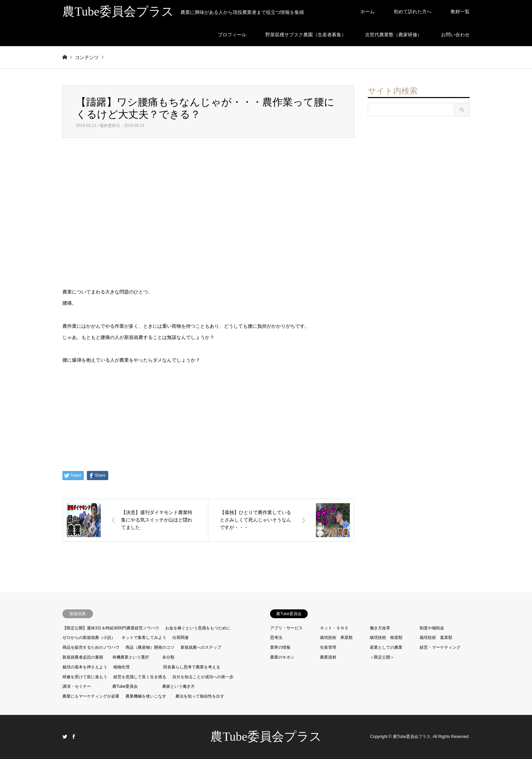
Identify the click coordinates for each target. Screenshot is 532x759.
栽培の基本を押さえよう (85, 667)
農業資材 (328, 657)
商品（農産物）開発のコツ (150, 647)
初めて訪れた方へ (413, 12)
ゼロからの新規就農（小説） (89, 638)
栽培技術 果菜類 (336, 638)
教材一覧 (460, 12)
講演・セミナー (77, 686)
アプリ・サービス (286, 628)
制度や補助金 (432, 628)
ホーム (367, 12)
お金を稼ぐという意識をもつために (198, 628)
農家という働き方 (178, 686)
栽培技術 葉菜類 (436, 638)
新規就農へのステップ (201, 647)
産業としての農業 (386, 647)
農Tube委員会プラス (266, 737)
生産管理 (328, 647)
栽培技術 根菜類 (386, 638)
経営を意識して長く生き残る (140, 677)
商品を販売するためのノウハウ (91, 647)
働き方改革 (380, 628)
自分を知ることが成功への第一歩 (203, 677)
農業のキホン (282, 657)
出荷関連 (180, 638)
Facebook (74, 737)
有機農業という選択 (131, 657)
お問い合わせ (455, 35)
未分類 (168, 657)
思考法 (276, 638)
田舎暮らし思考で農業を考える (192, 667)
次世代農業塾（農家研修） (394, 35)
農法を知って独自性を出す (200, 696)
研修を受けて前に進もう (85, 677)
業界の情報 (280, 647)
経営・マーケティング (440, 647)
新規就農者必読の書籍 (83, 657)
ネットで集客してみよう (144, 638)
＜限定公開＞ (382, 657)
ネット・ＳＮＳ (334, 628)
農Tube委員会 (125, 686)
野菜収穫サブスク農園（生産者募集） (306, 35)
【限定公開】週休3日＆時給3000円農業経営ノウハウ (111, 628)
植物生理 (121, 667)
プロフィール (232, 35)
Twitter (65, 737)
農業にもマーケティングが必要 (91, 696)
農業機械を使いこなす (146, 696)
